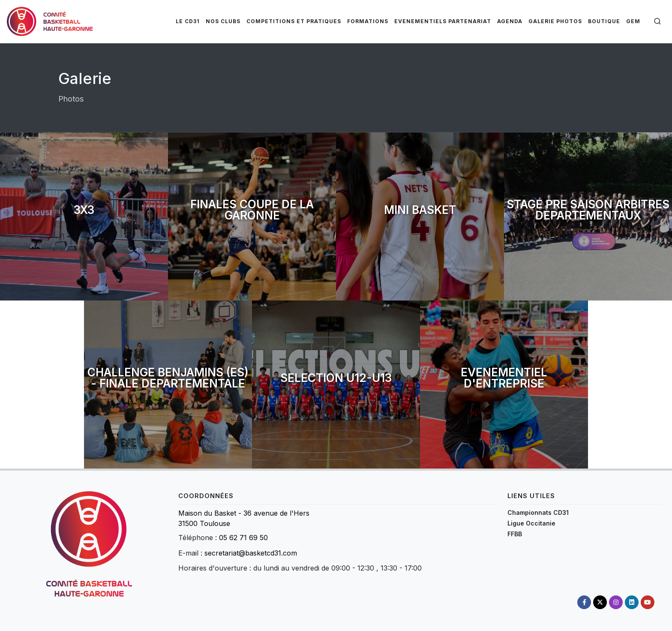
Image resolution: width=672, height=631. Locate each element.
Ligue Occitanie (531, 523)
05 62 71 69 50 (243, 538)
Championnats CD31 (538, 512)
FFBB (515, 534)
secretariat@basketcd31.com (251, 553)
